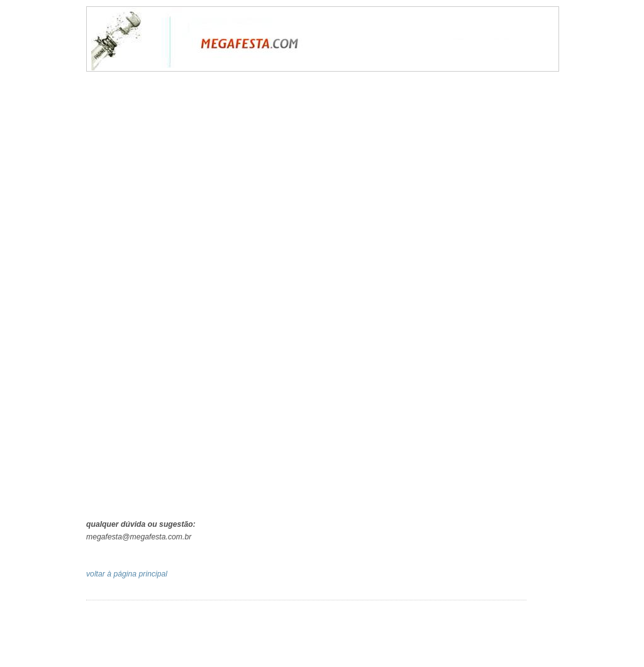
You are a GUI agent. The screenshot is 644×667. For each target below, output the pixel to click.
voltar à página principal (127, 574)
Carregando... (325, 297)
